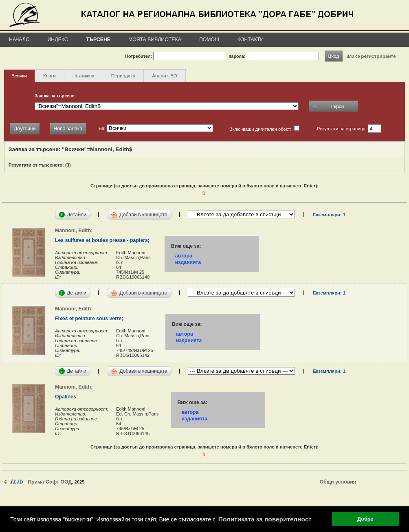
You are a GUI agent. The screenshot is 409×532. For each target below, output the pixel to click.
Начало (19, 40)
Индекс (58, 40)
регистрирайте (378, 56)
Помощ (209, 40)
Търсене (98, 40)
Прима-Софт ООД (50, 482)
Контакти (251, 40)
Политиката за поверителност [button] (265, 519)
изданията (188, 262)
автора (184, 256)
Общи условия (338, 482)
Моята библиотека (155, 40)
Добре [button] (365, 519)
